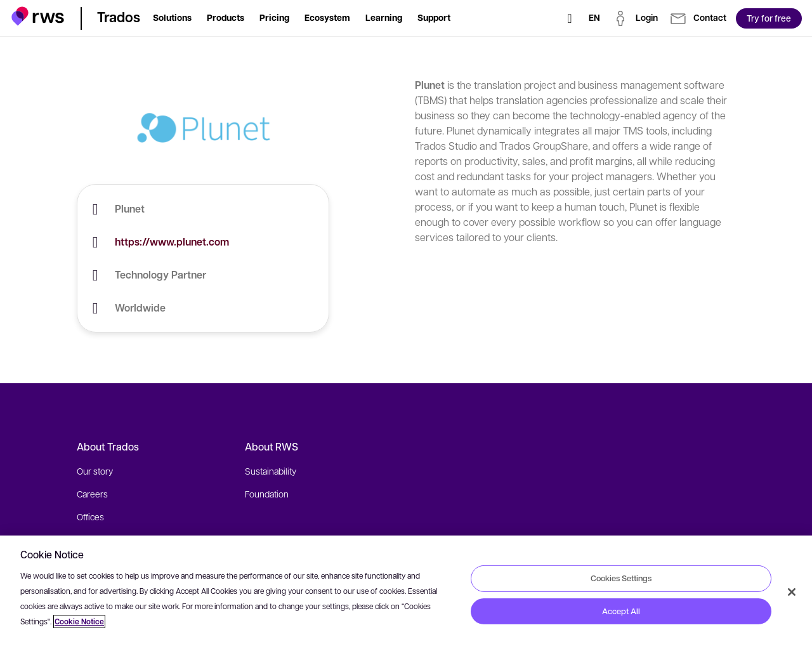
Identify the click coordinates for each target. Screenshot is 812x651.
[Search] (570, 18)
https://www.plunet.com (172, 242)
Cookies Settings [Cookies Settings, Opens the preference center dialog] (621, 578)
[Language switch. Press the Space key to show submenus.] (594, 18)
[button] (38, 16)
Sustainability (271, 471)
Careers (92, 494)
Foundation (267, 494)
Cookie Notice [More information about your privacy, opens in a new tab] (79, 621)
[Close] (792, 592)
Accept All (621, 611)
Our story (95, 471)
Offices (90, 516)
